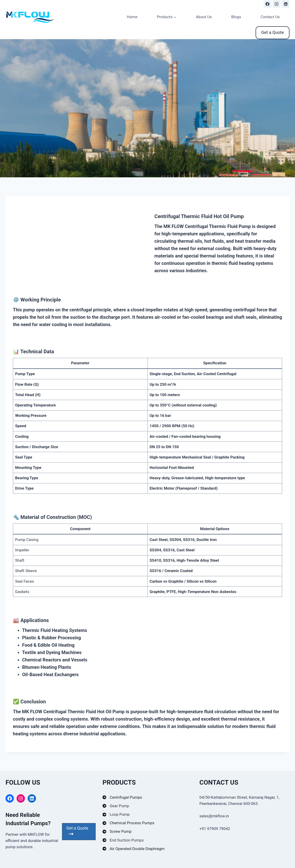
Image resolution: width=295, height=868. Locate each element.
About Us (204, 17)
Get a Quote (273, 32)
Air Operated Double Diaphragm (137, 849)
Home (132, 17)
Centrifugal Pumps (126, 797)
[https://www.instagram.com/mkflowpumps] (277, 4)
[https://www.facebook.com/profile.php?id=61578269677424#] (268, 4)
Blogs (236, 17)
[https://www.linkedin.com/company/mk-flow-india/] (286, 4)
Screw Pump (121, 831)
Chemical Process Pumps (132, 823)
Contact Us (270, 17)
